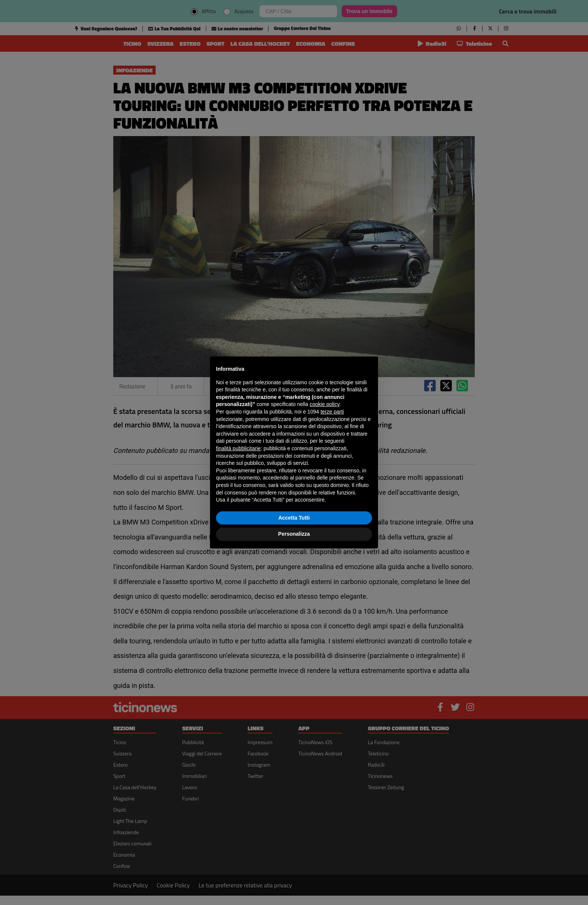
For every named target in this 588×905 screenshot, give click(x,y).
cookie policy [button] (325, 404)
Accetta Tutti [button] (294, 518)
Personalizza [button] (294, 534)
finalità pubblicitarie (238, 448)
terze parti (332, 412)
